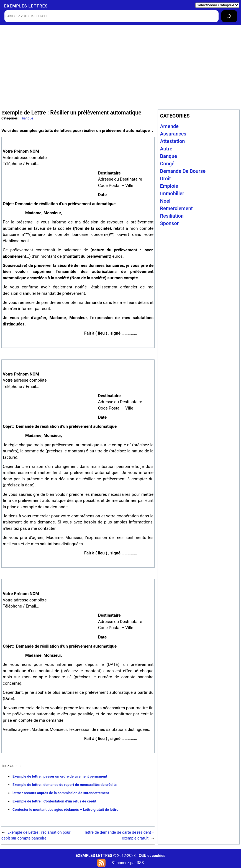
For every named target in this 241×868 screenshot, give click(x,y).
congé (167, 164)
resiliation (172, 216)
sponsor (169, 223)
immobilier (172, 193)
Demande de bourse (183, 171)
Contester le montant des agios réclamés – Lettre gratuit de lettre (65, 810)
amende (169, 126)
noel (165, 201)
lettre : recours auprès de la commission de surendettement (61, 793)
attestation (173, 141)
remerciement (176, 208)
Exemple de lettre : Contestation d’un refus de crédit (54, 801)
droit (166, 178)
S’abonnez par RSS (127, 863)
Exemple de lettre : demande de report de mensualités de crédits (65, 785)
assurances (173, 134)
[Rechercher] (229, 16)
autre (166, 149)
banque (28, 118)
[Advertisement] (121, 67)
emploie (169, 186)
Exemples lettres (26, 6)
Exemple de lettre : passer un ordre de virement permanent (60, 776)
